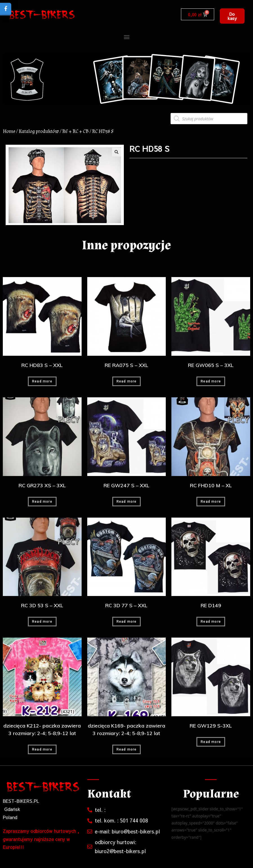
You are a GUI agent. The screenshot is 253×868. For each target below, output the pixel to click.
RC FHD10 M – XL (211, 485)
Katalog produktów (39, 131)
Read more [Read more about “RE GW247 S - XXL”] (127, 502)
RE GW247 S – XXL (127, 485)
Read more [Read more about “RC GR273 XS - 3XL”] (42, 502)
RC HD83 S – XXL (42, 365)
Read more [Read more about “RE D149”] (211, 622)
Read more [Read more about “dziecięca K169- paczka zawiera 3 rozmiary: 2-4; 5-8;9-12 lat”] (127, 749)
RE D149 (211, 605)
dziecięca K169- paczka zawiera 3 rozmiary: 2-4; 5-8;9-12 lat (127, 729)
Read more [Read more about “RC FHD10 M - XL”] (211, 502)
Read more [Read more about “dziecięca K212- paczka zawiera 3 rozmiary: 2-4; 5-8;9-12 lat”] (42, 749)
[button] (232, 16)
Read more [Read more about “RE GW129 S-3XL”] (211, 742)
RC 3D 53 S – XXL (42, 605)
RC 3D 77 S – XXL (126, 605)
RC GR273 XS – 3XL (42, 485)
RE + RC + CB (75, 131)
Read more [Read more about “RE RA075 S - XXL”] (127, 381)
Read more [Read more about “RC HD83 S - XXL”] (42, 381)
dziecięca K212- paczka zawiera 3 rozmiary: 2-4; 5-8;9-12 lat (42, 729)
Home (9, 131)
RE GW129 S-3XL (211, 726)
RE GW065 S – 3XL (211, 365)
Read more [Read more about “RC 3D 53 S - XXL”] (42, 622)
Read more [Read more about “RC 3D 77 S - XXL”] (127, 622)
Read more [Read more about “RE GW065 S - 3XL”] (211, 381)
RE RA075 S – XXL (127, 365)
